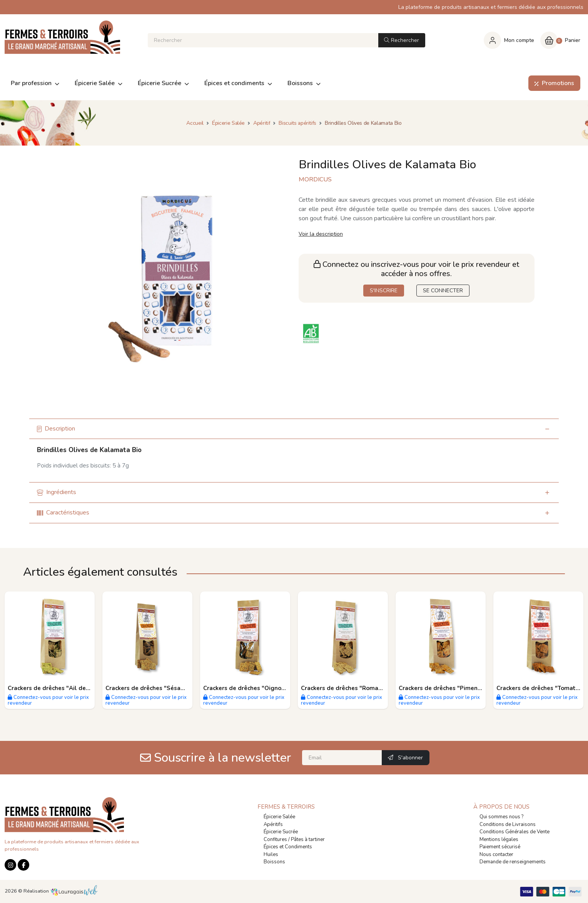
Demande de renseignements (513, 862)
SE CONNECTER (443, 291)
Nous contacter (496, 854)
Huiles (271, 854)
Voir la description (321, 234)
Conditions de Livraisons (508, 824)
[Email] (342, 758)
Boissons (274, 862)
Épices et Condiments (288, 847)
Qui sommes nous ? (501, 817)
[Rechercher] (263, 40)
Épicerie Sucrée (281, 832)
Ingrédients (57, 492)
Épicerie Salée (279, 817)
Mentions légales (499, 839)
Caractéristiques (63, 513)
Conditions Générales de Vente (514, 832)
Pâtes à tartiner (308, 839)
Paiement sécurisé (500, 847)
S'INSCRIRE (384, 291)
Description (56, 429)
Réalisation (61, 891)
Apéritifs (273, 824)
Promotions (553, 83)
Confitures (275, 839)
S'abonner (405, 758)
